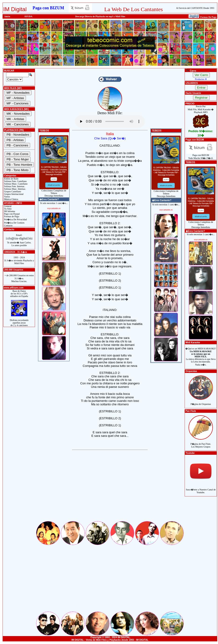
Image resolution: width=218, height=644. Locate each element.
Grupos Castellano (12, 191)
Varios (7, 197)
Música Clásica (11, 199)
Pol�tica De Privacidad (15, 219)
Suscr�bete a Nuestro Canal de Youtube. (201, 488)
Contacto (8, 226)
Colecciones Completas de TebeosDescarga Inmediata (54, 192)
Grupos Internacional (14, 194)
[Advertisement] (110, 488)
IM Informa (9, 211)
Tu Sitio (7, 209)
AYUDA (28, 16)
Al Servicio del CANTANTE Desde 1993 (195, 8)
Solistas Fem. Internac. (14, 186)
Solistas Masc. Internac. (15, 189)
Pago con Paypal (12, 214)
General (7, 206)
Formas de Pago (11, 216)
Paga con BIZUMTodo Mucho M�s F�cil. (201, 156)
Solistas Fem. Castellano (15, 181)
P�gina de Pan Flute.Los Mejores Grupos (201, 443)
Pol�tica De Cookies (14, 223)
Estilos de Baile (11, 179)
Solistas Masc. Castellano (16, 184)
